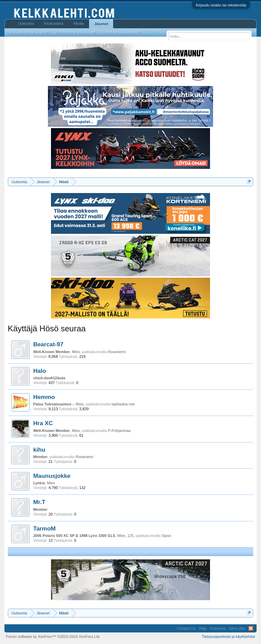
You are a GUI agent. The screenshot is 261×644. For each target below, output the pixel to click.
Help (203, 628)
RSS (251, 628)
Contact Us (186, 628)
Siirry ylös (237, 628)
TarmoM (45, 528)
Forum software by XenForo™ (53, 637)
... (148, 32)
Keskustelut (54, 23)
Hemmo (44, 397)
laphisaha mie (123, 404)
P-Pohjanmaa (119, 431)
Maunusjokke (52, 476)
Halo (40, 371)
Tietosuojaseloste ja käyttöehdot (229, 637)
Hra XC (43, 423)
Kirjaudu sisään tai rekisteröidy (221, 5)
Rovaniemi (117, 352)
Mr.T (39, 502)
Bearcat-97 (48, 344)
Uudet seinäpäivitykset (121, 32)
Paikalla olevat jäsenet (29, 32)
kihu (39, 450)
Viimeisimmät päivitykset (75, 32)
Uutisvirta (26, 23)
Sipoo (167, 536)
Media (79, 23)
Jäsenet (101, 24)
